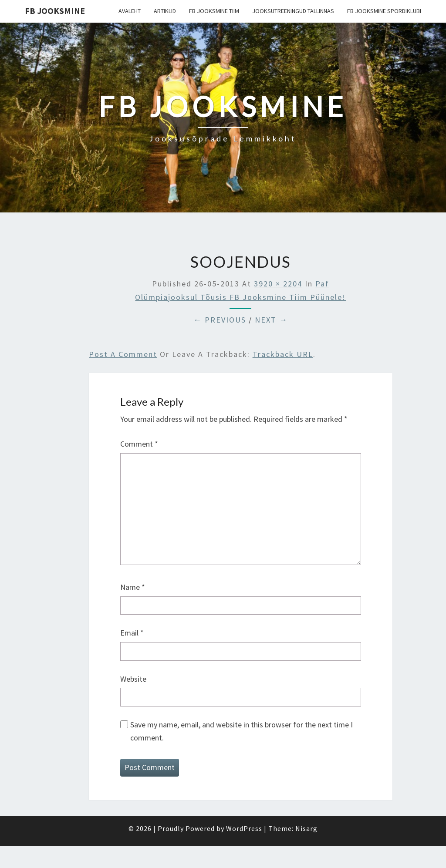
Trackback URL (283, 354)
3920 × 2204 (278, 284)
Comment (139, 444)
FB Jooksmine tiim (214, 11)
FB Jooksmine (55, 11)
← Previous (220, 320)
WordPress (244, 828)
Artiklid (165, 11)
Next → (271, 320)
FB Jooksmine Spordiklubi (384, 11)
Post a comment (123, 354)
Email (132, 633)
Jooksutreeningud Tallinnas (293, 11)
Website (133, 679)
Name (133, 587)
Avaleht (130, 11)
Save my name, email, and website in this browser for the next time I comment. (242, 731)
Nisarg (306, 828)
